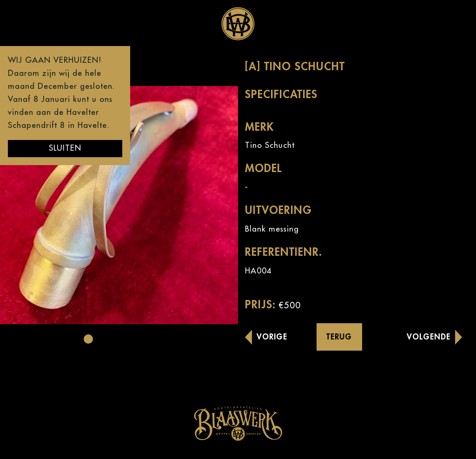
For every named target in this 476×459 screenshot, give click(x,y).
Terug (339, 337)
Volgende (429, 337)
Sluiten (65, 148)
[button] (88, 339)
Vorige (272, 337)
